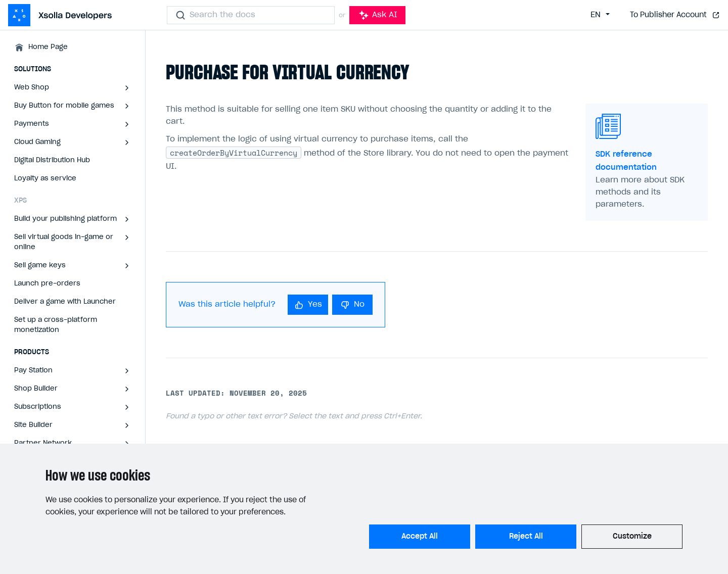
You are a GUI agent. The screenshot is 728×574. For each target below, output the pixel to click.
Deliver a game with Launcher (65, 302)
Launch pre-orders (47, 284)
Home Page (48, 47)
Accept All (420, 537)
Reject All (526, 537)
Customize (632, 537)
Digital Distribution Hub (52, 160)
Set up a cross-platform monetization (56, 325)
